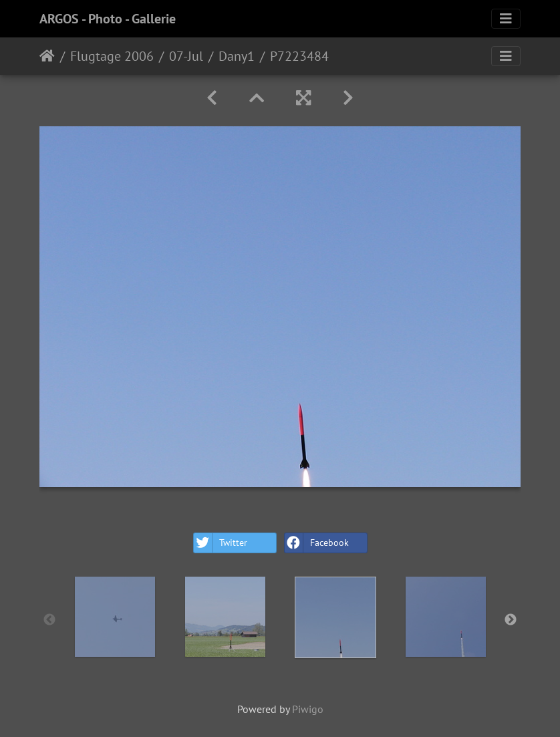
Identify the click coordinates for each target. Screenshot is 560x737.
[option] (115, 617)
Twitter (221, 543)
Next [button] (511, 620)
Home (47, 56)
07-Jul (186, 56)
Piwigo (308, 709)
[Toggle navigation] (506, 19)
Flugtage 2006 (112, 56)
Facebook (317, 543)
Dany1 (237, 56)
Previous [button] (49, 620)
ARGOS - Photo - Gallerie (108, 19)
